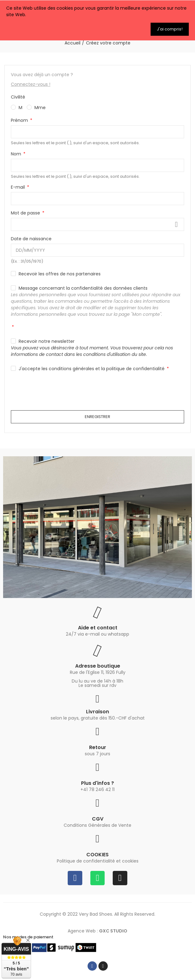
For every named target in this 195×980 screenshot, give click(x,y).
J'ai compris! (170, 29)
